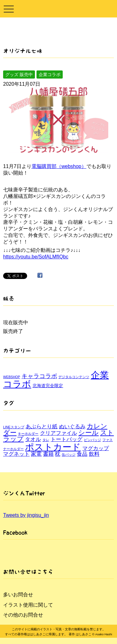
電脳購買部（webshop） (59, 166)
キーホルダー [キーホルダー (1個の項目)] (28, 434)
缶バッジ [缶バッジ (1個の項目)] (69, 454)
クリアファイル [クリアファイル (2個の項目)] (58, 433)
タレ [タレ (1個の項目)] (46, 440)
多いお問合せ (18, 595)
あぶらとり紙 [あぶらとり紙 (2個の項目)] (41, 427)
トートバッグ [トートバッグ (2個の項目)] (66, 439)
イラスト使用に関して (28, 605)
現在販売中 (16, 322)
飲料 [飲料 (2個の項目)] (94, 454)
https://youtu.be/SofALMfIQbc (36, 257)
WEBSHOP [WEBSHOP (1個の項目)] (12, 377)
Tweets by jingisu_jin (26, 515)
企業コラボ (50, 74)
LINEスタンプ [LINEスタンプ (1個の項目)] (14, 427)
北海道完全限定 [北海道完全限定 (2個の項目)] (48, 386)
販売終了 (13, 331)
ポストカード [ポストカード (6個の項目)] (53, 447)
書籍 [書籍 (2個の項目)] (48, 454)
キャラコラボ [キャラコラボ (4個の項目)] (39, 376)
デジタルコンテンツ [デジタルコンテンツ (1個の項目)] (74, 377)
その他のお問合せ (23, 615)
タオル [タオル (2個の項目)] (33, 439)
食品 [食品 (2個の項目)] (82, 454)
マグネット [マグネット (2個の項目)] (16, 454)
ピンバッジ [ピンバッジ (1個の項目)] (93, 440)
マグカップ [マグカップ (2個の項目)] (96, 448)
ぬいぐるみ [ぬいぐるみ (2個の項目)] (72, 427)
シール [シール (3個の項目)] (88, 433)
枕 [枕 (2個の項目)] (58, 454)
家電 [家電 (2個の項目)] (36, 454)
